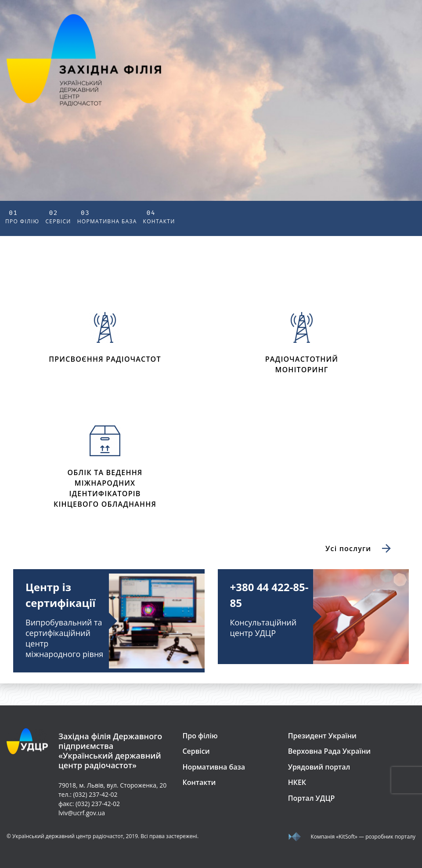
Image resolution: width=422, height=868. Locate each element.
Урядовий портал (319, 767)
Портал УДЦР (312, 798)
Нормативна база (107, 216)
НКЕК (297, 782)
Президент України (322, 736)
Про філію (22, 216)
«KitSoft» (347, 837)
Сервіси (58, 216)
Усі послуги (359, 549)
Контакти (159, 216)
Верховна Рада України (329, 751)
